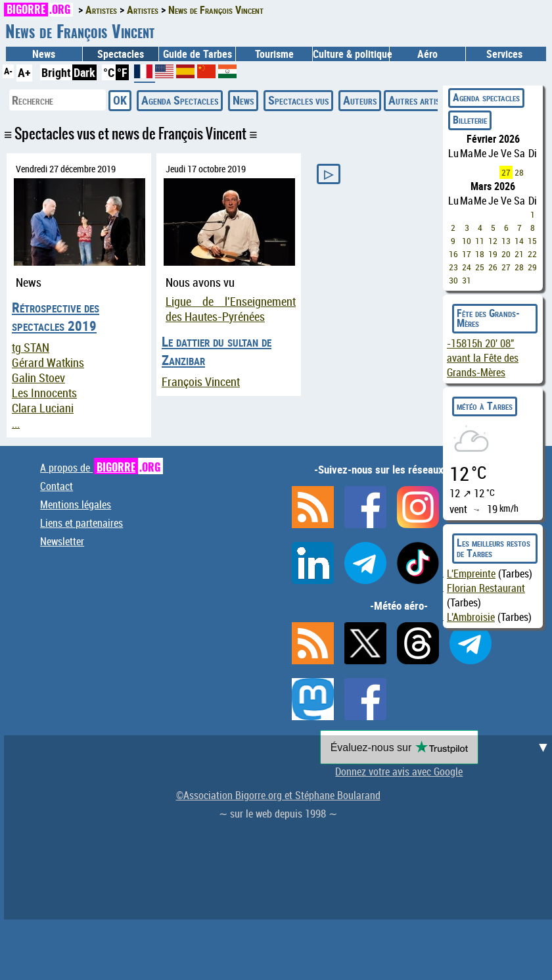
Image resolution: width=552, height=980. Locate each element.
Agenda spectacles (486, 97)
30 (453, 280)
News (44, 54)
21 (519, 254)
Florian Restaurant (486, 588)
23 (453, 267)
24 (467, 267)
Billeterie (470, 120)
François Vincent (201, 382)
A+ (24, 72)
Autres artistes (420, 100)
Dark (84, 72)
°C (109, 72)
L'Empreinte (471, 574)
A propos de (102, 468)
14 (519, 241)
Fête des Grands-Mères (488, 318)
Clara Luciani (43, 408)
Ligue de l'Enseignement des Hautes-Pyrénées (231, 309)
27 (506, 172)
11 (480, 241)
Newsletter (62, 541)
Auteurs (360, 100)
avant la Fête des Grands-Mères (483, 358)
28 (519, 172)
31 (467, 280)
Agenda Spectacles (180, 100)
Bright (56, 72)
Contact (57, 486)
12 (493, 241)
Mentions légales (76, 504)
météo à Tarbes (485, 406)
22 (532, 254)
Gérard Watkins (48, 363)
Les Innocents (44, 393)
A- (8, 71)
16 (453, 254)
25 (480, 267)
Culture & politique (351, 54)
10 (467, 241)
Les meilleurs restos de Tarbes (494, 548)
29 (532, 267)
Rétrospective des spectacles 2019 (56, 316)
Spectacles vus (298, 100)
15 (532, 241)
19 (493, 254)
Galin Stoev (38, 378)
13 (506, 241)
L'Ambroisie (471, 617)
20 (506, 254)
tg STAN (31, 348)
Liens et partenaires (81, 523)
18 (480, 254)
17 (467, 254)
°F (122, 72)
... (16, 423)
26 (493, 267)
